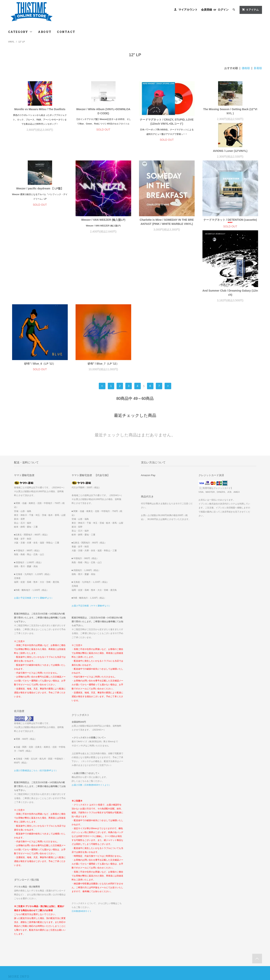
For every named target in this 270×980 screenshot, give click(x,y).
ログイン (223, 10)
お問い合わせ (18, 933)
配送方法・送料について (24, 916)
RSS (98, 927)
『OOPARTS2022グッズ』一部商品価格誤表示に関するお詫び (213, 911)
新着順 (258, 68)
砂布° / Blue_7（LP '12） (230, 278)
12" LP (22, 42)
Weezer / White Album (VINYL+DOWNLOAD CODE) (103, 111)
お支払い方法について (23, 911)
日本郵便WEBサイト (82, 830)
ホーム (14, 905)
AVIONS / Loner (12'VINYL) (40, 172)
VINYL (11, 42)
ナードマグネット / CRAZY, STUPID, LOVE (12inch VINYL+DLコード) (167, 122)
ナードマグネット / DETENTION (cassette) (40, 279)
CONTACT (66, 32)
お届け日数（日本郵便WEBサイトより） (91, 704)
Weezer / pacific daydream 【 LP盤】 (103, 172)
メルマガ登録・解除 (106, 922)
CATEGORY (20, 32)
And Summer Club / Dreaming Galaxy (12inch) (103, 281)
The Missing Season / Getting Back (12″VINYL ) (230, 111)
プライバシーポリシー (23, 927)
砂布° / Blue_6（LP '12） (167, 278)
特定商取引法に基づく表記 (25, 922)
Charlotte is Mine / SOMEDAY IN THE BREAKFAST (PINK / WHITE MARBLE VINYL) (230, 205)
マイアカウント (188, 10)
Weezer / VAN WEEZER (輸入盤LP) (167, 203)
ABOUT (45, 32)
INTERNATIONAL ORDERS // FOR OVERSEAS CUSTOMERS (216, 905)
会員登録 (207, 10)
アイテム (250, 10)
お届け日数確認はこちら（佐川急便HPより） (36, 690)
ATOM (106, 927)
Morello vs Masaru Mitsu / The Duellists (40, 109)
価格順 (246, 68)
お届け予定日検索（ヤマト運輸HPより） (34, 517)
